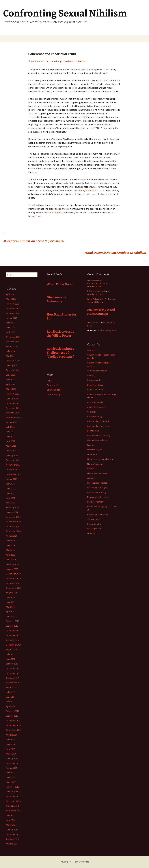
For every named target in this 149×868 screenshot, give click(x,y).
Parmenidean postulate (53, 212)
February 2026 (13, 304)
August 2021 (12, 479)
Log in (49, 380)
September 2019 (14, 588)
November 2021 (13, 465)
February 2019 (13, 621)
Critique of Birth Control (98, 421)
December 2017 (13, 668)
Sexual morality (94, 524)
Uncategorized (94, 529)
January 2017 (12, 716)
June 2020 (11, 545)
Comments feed (54, 390)
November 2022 (13, 408)
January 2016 (12, 758)
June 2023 (11, 375)
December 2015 (13, 763)
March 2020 (11, 560)
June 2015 (11, 777)
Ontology (91, 478)
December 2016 (13, 721)
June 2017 (11, 697)
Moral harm (92, 454)
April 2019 (11, 612)
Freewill (91, 445)
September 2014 (14, 811)
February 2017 (13, 711)
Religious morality (95, 502)
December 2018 (13, 631)
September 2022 (14, 417)
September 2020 (14, 531)
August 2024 (12, 346)
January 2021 (12, 512)
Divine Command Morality (99, 435)
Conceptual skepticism (98, 407)
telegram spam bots (97, 291)
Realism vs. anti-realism (75, 61)
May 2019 (10, 607)
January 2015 (12, 792)
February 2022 (13, 451)
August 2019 (12, 593)
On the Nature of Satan (98, 473)
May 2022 (10, 436)
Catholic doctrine (95, 390)
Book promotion (95, 380)
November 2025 (13, 308)
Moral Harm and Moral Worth (100, 459)
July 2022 (10, 427)
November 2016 (13, 725)
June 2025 (11, 327)
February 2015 (13, 787)
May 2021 (10, 493)
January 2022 (12, 455)
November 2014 (13, 801)
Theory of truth (86, 190)
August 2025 (12, 318)
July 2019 (10, 597)
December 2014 (13, 796)
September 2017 (14, 683)
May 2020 (10, 550)
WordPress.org (54, 395)
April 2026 (11, 294)
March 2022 (11, 446)
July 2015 (10, 773)
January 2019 (12, 626)
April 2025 (11, 332)
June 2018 (11, 659)
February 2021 (13, 507)
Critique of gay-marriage (98, 426)
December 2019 (13, 574)
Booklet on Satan (95, 385)
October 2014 (12, 806)
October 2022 (12, 413)
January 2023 (12, 398)
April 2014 (11, 820)
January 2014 (12, 829)
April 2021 (11, 498)
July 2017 (10, 692)
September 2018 (14, 645)
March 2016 (11, 754)
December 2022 (13, 403)
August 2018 (12, 650)
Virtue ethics (93, 533)
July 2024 (10, 351)
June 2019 (11, 602)
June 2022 (11, 432)
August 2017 (12, 687)
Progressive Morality (97, 492)
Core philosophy (56, 61)
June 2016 (11, 744)
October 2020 (12, 526)
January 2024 (12, 365)
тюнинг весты (94, 323)
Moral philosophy (95, 464)
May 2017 (10, 702)
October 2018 (12, 640)
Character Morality (96, 402)
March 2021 (11, 503)
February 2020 (13, 564)
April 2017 (11, 706)
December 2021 (13, 460)
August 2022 (12, 422)
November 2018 (13, 635)
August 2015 (12, 768)
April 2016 (11, 749)
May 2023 (10, 380)
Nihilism (91, 469)
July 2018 (10, 654)
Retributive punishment (98, 514)
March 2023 (11, 389)
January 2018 (12, 664)
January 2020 (12, 569)
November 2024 (13, 337)
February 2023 (13, 394)
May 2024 (10, 356)
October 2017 (12, 678)
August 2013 (12, 844)
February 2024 (13, 361)
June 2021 (11, 488)
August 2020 (12, 536)
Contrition (92, 412)
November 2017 (13, 673)
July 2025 (10, 323)
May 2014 (10, 815)
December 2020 (13, 517)
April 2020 (11, 555)
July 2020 (10, 541)
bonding (91, 375)
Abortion (91, 350)
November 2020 (13, 522)
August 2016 (12, 735)
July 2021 (10, 484)
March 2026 (11, 299)
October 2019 (12, 583)
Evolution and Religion (97, 440)
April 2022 (11, 441)
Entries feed (52, 385)
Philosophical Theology (98, 483)
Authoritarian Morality (97, 371)
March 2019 (11, 616)
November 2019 (13, 578)
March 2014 (11, 825)
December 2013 (13, 834)
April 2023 (11, 384)
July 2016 (10, 740)
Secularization (94, 519)
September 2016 (14, 730)
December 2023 (13, 370)
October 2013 (12, 839)
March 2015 (11, 782)
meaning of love (95, 450)
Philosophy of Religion (97, 488)
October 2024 (12, 342)
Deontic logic (93, 431)
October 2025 (12, 313)
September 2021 (14, 474)
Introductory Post (95, 286)
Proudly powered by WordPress (74, 862)
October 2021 (12, 470)
